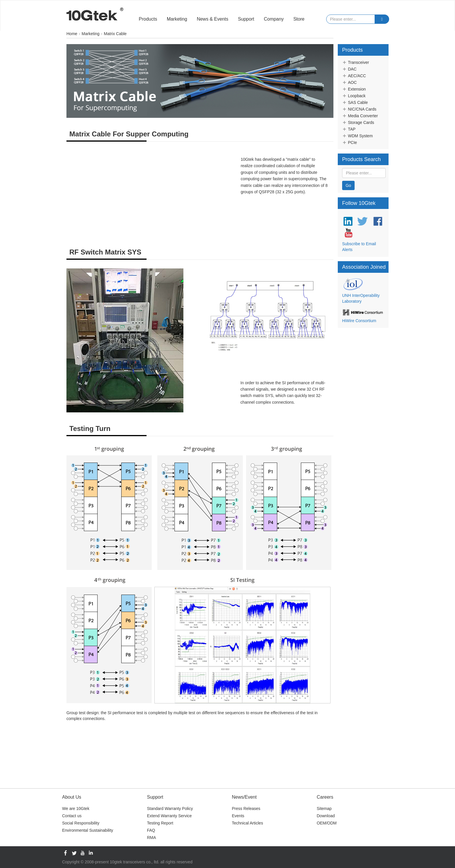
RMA (152, 838)
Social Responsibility (81, 823)
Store (299, 19)
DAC (349, 69)
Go (348, 185)
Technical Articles (247, 823)
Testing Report (160, 823)
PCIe (350, 142)
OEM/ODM (327, 823)
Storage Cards (358, 122)
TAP (349, 129)
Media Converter (360, 116)
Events (238, 816)
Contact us (72, 816)
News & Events (212, 19)
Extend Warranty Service (169, 816)
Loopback (354, 96)
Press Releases (246, 809)
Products (148, 19)
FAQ (151, 830)
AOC (349, 82)
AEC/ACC (354, 76)
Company (274, 19)
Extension (354, 89)
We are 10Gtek (76, 809)
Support (246, 19)
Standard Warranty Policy (170, 809)
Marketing (177, 19)
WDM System (358, 136)
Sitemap (324, 809)
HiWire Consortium (359, 321)
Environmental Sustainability (88, 830)
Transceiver (356, 62)
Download (326, 816)
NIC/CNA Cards (359, 109)
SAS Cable (355, 102)
